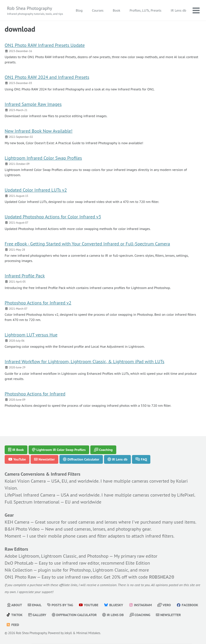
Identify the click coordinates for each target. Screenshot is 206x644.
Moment (13, 536)
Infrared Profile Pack (25, 276)
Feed (13, 624)
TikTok (14, 614)
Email (35, 604)
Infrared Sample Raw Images (33, 104)
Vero (164, 604)
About (15, 604)
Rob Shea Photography (35, 11)
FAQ (141, 459)
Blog (79, 10)
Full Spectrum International (32, 502)
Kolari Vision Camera (25, 481)
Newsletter (44, 459)
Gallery (37, 614)
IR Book (16, 450)
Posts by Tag (60, 604)
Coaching (103, 450)
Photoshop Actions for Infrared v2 (38, 303)
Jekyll (68, 632)
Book (117, 10)
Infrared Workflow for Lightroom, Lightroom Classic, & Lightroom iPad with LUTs (84, 361)
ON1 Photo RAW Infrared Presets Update (45, 45)
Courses (98, 10)
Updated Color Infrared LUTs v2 (36, 190)
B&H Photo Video (22, 529)
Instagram (140, 604)
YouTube (17, 459)
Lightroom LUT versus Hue (31, 335)
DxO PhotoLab (19, 563)
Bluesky (114, 604)
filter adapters (111, 536)
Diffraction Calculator (81, 459)
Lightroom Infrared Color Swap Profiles (43, 158)
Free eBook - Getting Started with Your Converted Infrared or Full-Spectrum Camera (87, 244)
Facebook (187, 604)
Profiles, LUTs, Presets (146, 10)
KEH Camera (17, 522)
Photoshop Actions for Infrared (35, 394)
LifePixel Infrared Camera (30, 495)
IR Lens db (178, 10)
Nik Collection (19, 570)
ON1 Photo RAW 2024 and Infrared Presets (47, 77)
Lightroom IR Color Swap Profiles (59, 450)
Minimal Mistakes (88, 632)
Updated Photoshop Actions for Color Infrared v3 (53, 217)
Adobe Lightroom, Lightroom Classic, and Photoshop (57, 556)
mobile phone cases (68, 536)
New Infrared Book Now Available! (39, 131)
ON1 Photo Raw (20, 577)
